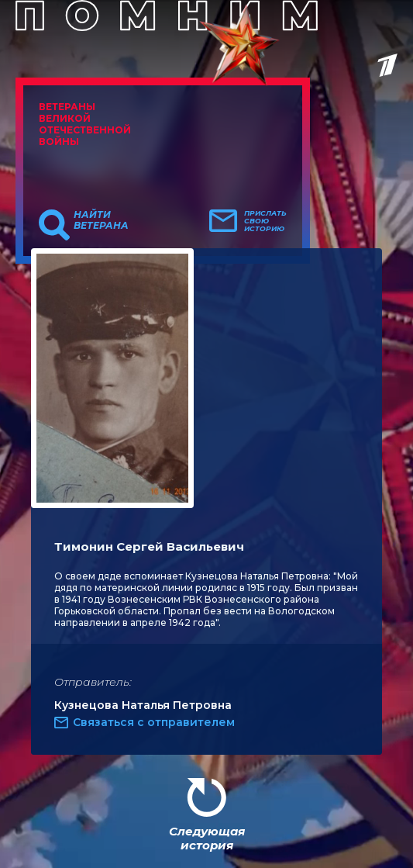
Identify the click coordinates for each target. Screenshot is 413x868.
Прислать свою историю (265, 221)
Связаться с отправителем (154, 722)
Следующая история (207, 838)
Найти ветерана (101, 220)
